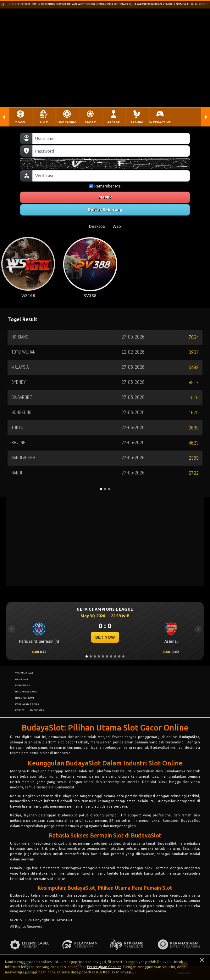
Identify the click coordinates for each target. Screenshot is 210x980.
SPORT (90, 122)
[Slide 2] (91, 656)
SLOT (44, 122)
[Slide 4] (99, 656)
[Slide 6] (107, 656)
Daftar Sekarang (105, 210)
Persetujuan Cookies (104, 967)
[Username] (111, 138)
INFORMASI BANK (26, 692)
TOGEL (20, 122)
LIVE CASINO (67, 122)
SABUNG (137, 122)
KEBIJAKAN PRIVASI (27, 704)
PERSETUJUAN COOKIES (29, 710)
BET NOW (105, 637)
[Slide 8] (115, 656)
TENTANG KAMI (24, 673)
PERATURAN (23, 685)
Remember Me (105, 186)
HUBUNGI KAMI (25, 698)
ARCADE (113, 122)
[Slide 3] (95, 656)
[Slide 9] (119, 656)
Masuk (105, 197)
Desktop (97, 226)
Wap (117, 226)
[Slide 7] (111, 656)
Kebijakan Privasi (117, 972)
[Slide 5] (103, 656)
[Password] (111, 151)
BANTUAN (22, 679)
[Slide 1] (87, 656)
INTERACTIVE (160, 122)
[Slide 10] (123, 656)
